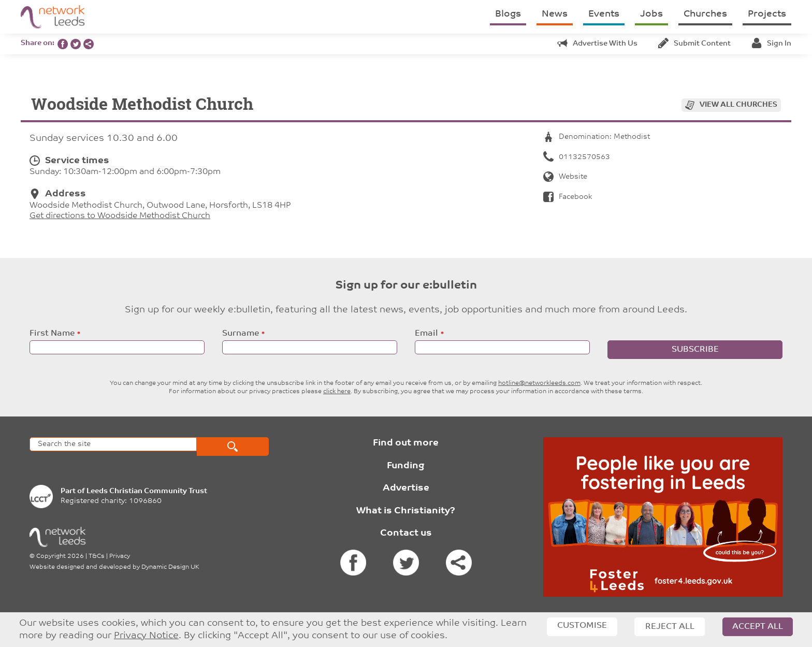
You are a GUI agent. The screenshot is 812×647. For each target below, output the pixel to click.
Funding (406, 466)
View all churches (738, 105)
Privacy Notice (146, 636)
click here (337, 392)
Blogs (508, 14)
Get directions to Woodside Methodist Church (120, 216)
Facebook (568, 197)
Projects (767, 14)
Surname (241, 334)
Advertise (406, 488)
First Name (52, 334)
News (555, 14)
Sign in (771, 44)
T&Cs (97, 556)
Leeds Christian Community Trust (147, 491)
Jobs (651, 14)
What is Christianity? (406, 511)
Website (565, 177)
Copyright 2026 (60, 556)
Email (426, 334)
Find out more (406, 443)
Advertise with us (597, 44)
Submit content (694, 44)
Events (604, 14)
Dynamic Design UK (170, 567)
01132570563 (577, 157)
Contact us (406, 533)
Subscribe (695, 350)
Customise (582, 626)
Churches (705, 14)
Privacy (120, 556)
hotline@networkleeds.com (539, 383)
